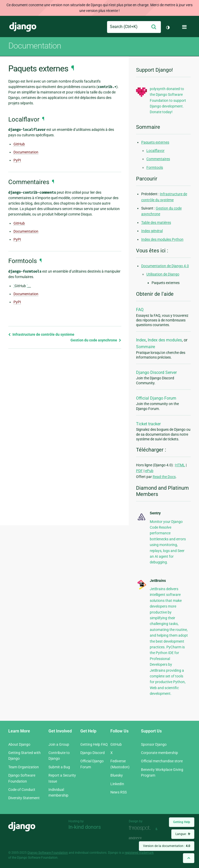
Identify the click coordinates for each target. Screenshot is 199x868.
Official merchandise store (162, 761)
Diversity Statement (24, 798)
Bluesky (117, 775)
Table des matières (156, 223)
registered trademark (139, 853)
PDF (139, 471)
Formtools (155, 167)
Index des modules (165, 340)
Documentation (35, 46)
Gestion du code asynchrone (96, 340)
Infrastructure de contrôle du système (41, 334)
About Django (19, 744)
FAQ (140, 310)
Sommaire (145, 347)
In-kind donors (85, 827)
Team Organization (24, 767)
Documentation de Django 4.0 (165, 266)
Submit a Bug (59, 767)
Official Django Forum (156, 398)
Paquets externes (155, 142)
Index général (152, 231)
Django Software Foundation (48, 853)
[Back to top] (189, 858)
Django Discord (93, 753)
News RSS (119, 792)
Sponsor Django (154, 744)
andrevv (141, 838)
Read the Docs (164, 477)
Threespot (141, 828)
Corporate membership (159, 753)
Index (141, 340)
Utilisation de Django (163, 274)
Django (23, 27)
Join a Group (59, 744)
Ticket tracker (148, 424)
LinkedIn (117, 784)
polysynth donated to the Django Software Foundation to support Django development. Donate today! (168, 100)
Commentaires (158, 159)
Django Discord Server (156, 372)
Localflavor (155, 151)
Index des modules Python (162, 239)
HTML (180, 465)
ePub (149, 471)
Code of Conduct (22, 790)
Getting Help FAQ (94, 744)
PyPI (17, 160)
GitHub (19, 144)
